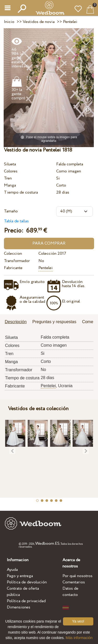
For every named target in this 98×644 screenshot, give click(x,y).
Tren (8, 178)
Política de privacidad (26, 601)
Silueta (10, 164)
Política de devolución (27, 582)
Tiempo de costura (21, 192)
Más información (79, 638)
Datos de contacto (70, 592)
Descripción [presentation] (16, 322)
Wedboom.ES (47, 544)
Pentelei (46, 268)
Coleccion (13, 254)
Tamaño (11, 211)
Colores (11, 171)
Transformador (17, 261)
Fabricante (13, 268)
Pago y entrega (20, 576)
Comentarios (74, 582)
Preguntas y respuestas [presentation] (54, 322)
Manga (10, 185)
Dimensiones (19, 607)
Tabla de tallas (16, 221)
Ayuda (12, 570)
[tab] (18, 322)
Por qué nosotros (77, 576)
